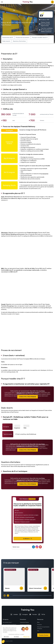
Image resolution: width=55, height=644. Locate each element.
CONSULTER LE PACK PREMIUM (28, 397)
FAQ (38, 631)
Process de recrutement (23, 37)
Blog (38, 622)
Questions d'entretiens (19, 41)
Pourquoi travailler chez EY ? (40, 37)
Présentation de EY (8, 37)
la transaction (45, 174)
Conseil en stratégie (25, 625)
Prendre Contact (44, 635)
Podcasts (40, 625)
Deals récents (6, 41)
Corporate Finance (24, 622)
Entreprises (9, 6)
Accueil (3, 6)
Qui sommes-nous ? (7, 622)
